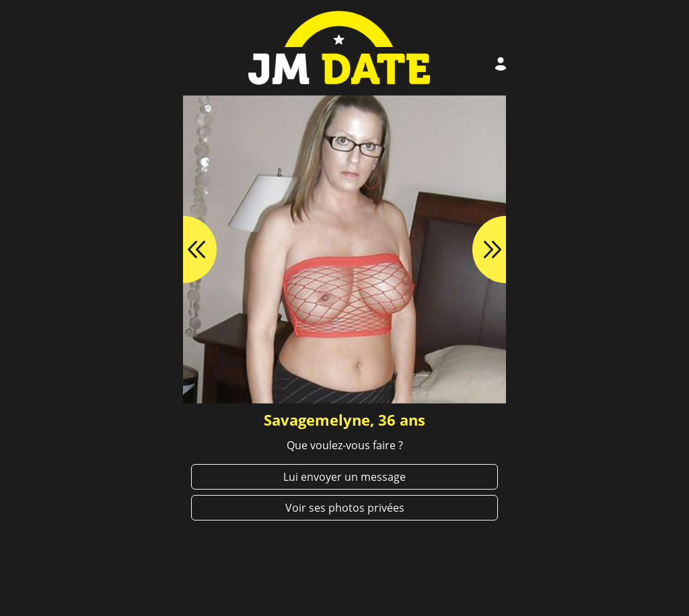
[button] (183, 249)
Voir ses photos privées (345, 508)
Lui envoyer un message (344, 477)
